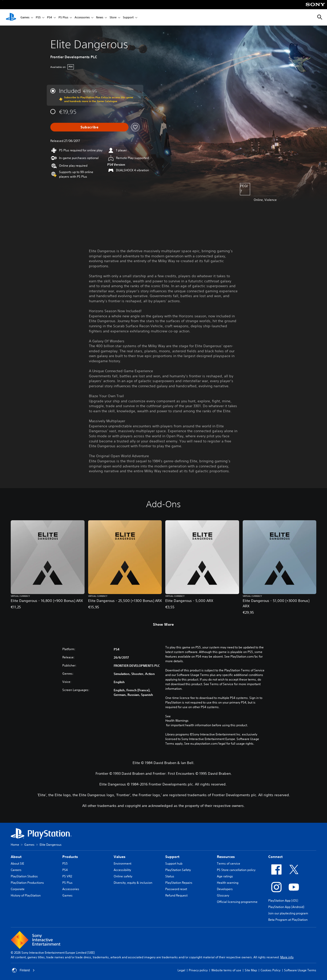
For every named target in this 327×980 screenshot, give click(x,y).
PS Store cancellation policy (236, 870)
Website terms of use (226, 970)
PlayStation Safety (178, 870)
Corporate (18, 889)
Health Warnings (177, 721)
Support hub (174, 863)
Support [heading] (172, 857)
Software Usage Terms (300, 970)
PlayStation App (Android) (286, 907)
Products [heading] (70, 857)
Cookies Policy (271, 970)
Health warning (228, 883)
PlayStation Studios (24, 876)
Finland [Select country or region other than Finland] (23, 970)
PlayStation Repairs (179, 883)
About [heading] (16, 857)
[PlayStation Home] (11, 17)
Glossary (223, 895)
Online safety (123, 876)
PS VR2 (67, 876)
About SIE (17, 863)
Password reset (176, 889)
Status (170, 876)
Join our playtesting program (288, 913)
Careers (16, 870)
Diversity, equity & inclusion (133, 883)
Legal (181, 970)
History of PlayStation (26, 895)
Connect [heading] (275, 857)
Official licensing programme (237, 902)
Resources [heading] (226, 857)
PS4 (50, 17)
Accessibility (122, 870)
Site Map (251, 970)
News (100, 17)
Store (113, 17)
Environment (122, 863)
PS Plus (63, 17)
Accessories (82, 17)
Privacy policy (198, 970)
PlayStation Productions (27, 883)
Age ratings (225, 876)
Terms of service (229, 863)
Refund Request (176, 895)
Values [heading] (120, 857)
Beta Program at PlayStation (288, 920)
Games (25, 17)
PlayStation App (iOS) (283, 900)
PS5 (38, 17)
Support (128, 17)
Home (15, 845)
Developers (225, 889)
